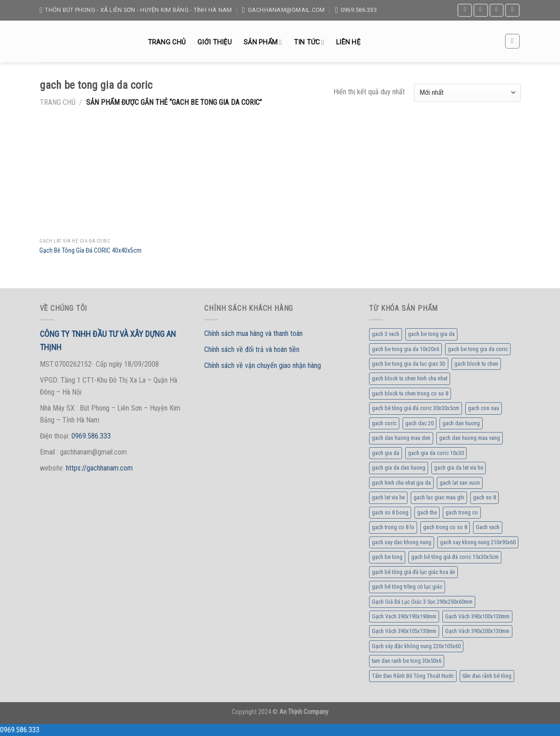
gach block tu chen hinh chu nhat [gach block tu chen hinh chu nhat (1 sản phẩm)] (410, 378)
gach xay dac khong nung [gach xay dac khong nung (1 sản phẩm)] (402, 542)
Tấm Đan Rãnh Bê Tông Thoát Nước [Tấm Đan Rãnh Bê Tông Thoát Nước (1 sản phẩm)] (413, 676)
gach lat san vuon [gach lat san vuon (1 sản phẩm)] (460, 483)
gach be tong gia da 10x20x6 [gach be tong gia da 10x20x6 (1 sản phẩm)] (405, 349)
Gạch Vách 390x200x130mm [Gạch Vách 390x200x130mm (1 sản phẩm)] (477, 631)
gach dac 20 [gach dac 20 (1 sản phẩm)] (419, 423)
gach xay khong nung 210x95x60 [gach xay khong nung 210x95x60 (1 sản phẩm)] (478, 542)
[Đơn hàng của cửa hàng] (467, 93)
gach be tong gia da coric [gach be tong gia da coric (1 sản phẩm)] (478, 349)
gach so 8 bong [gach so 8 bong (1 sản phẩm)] (390, 512)
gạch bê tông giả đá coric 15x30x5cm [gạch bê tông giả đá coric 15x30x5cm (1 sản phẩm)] (455, 557)
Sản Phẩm (263, 42)
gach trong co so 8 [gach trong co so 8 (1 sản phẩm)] (445, 527)
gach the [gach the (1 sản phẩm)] (427, 512)
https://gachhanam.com (99, 468)
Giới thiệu (215, 42)
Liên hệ (348, 42)
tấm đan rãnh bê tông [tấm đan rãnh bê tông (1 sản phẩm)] (487, 676)
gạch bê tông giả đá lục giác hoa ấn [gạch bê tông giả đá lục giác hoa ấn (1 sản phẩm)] (413, 572)
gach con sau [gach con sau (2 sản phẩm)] (484, 408)
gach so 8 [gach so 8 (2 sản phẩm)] (484, 497)
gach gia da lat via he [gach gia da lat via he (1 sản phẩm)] (459, 468)
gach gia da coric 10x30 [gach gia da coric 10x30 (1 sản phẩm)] (436, 453)
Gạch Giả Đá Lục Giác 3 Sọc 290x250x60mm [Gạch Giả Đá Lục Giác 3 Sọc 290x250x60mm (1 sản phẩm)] (422, 602)
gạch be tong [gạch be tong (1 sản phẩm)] (387, 557)
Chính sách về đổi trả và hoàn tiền (252, 349)
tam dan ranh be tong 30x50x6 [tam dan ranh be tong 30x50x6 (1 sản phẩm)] (407, 661)
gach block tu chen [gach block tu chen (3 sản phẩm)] (476, 364)
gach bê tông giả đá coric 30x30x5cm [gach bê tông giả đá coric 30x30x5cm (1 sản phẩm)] (416, 408)
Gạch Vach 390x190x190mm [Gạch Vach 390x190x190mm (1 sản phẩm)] (404, 616)
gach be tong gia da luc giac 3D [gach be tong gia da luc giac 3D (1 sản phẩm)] (409, 364)
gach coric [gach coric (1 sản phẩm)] (384, 423)
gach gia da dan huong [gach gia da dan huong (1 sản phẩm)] (399, 468)
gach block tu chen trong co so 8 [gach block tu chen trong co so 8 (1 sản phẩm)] (410, 393)
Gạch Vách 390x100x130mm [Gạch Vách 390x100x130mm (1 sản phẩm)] (477, 616)
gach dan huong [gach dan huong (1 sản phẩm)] (461, 423)
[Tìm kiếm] (512, 41)
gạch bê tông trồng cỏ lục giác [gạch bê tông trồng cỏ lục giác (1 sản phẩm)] (407, 587)
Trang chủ (167, 42)
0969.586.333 (91, 436)
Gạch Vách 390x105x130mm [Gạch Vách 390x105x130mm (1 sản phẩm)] (404, 631)
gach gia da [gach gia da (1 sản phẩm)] (386, 453)
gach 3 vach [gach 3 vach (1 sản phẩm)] (386, 334)
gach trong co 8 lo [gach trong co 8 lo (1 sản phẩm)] (393, 527)
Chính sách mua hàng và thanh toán (253, 333)
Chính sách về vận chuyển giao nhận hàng (263, 365)
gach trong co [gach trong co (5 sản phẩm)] (462, 512)
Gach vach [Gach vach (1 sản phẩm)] (488, 527)
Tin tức (309, 42)
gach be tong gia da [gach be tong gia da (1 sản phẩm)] (431, 334)
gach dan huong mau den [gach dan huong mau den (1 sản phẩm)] (401, 438)
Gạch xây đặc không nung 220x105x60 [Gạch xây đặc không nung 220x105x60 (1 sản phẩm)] (416, 646)
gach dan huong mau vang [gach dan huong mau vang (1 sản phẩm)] (470, 438)
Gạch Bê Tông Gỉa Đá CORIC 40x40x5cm (90, 251)
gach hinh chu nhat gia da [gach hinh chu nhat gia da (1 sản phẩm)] (401, 483)
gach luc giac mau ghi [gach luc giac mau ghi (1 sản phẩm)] (439, 497)
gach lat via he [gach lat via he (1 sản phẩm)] (388, 497)
